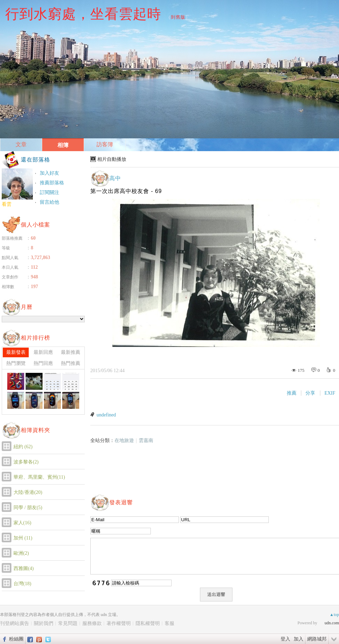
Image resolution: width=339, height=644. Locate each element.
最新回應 (43, 352)
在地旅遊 (124, 440)
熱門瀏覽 (16, 363)
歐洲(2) (21, 553)
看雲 (7, 204)
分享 (310, 393)
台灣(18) (22, 584)
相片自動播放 (112, 159)
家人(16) (22, 523)
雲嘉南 (146, 440)
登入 (285, 639)
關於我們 (44, 623)
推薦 (292, 393)
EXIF (330, 393)
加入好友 (49, 173)
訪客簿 (105, 144)
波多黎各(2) (26, 462)
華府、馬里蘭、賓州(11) (39, 477)
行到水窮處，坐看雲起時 (83, 14)
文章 (21, 144)
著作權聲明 (119, 623)
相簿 (63, 145)
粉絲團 (16, 639)
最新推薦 (71, 352)
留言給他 (49, 202)
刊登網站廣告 (15, 623)
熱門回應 (43, 363)
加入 (299, 639)
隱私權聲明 (148, 623)
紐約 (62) (23, 447)
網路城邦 (317, 639)
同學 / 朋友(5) (28, 508)
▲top (334, 615)
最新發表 (16, 352)
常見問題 (68, 623)
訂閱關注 (49, 192)
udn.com (332, 623)
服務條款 (92, 623)
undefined (106, 415)
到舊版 (178, 17)
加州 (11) (23, 538)
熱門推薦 (71, 363)
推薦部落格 (52, 183)
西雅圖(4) (24, 568)
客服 (169, 623)
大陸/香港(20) (28, 492)
